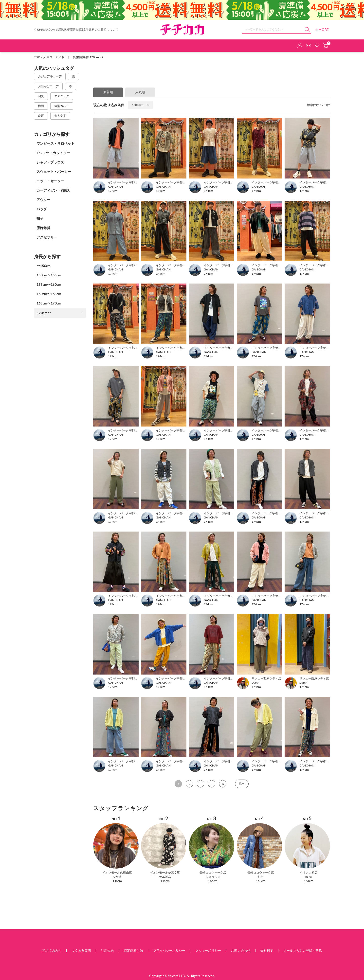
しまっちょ (213, 877)
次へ (242, 783)
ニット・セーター (50, 181)
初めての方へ (52, 950)
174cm (113, 191)
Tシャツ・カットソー (53, 153)
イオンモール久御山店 (117, 872)
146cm (117, 881)
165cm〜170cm (49, 303)
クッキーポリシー (208, 950)
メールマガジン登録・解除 (303, 950)
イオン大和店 (309, 872)
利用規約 (107, 950)
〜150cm (44, 266)
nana (309, 877)
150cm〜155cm (49, 275)
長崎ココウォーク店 (213, 872)
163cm (309, 881)
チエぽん (165, 877)
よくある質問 (81, 950)
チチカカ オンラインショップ (182, 30)
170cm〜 (60, 313)
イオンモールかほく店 (165, 872)
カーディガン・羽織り (54, 190)
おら (261, 877)
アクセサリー (47, 237)
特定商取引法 (133, 950)
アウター (43, 200)
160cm (261, 881)
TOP (37, 57)
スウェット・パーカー (54, 171)
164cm (213, 881)
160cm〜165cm (49, 294)
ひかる (117, 877)
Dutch (255, 683)
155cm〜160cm (49, 284)
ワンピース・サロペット (55, 143)
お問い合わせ (241, 950)
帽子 (40, 218)
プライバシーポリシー (169, 950)
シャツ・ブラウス (50, 162)
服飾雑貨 (43, 228)
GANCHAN (115, 187)
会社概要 (267, 950)
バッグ (42, 209)
